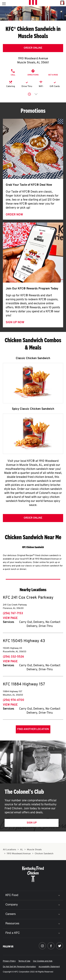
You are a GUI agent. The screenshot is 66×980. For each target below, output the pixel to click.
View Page (10, 618)
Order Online (33, 48)
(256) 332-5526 (13, 657)
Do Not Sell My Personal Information (19, 967)
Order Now (14, 215)
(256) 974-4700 (13, 700)
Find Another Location (33, 729)
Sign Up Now (15, 322)
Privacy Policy (9, 961)
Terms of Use (24, 961)
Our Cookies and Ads (43, 961)
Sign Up (32, 823)
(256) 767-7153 (13, 613)
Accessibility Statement (49, 967)
